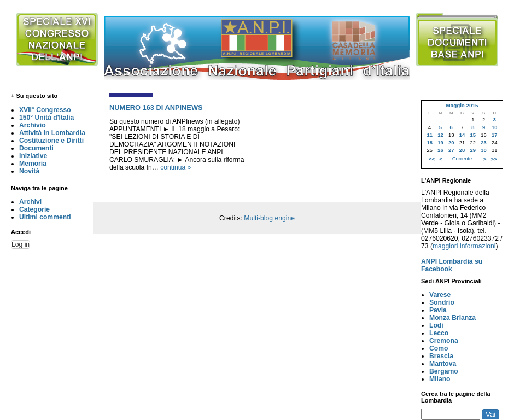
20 (451, 143)
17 (494, 135)
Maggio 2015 (462, 105)
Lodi (436, 325)
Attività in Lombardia (52, 133)
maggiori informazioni (464, 246)
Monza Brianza (452, 318)
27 (451, 150)
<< (432, 159)
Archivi (30, 202)
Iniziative (33, 156)
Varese (440, 295)
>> (494, 159)
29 (473, 150)
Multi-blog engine (269, 218)
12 (440, 135)
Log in (21, 244)
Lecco (439, 333)
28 (462, 150)
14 (462, 135)
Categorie (34, 209)
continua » (176, 167)
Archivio (33, 125)
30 (483, 150)
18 (429, 143)
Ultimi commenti (45, 217)
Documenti (36, 148)
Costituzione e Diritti (51, 141)
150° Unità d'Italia (46, 118)
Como (439, 348)
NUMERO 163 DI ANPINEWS (156, 107)
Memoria (33, 164)
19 (440, 143)
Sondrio (442, 302)
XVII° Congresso (45, 110)
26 (440, 150)
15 (473, 135)
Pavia (438, 310)
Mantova (443, 364)
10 (494, 127)
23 (483, 143)
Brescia (441, 356)
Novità (29, 171)
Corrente (462, 159)
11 (429, 135)
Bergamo (444, 371)
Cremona (444, 341)
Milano (440, 379)
